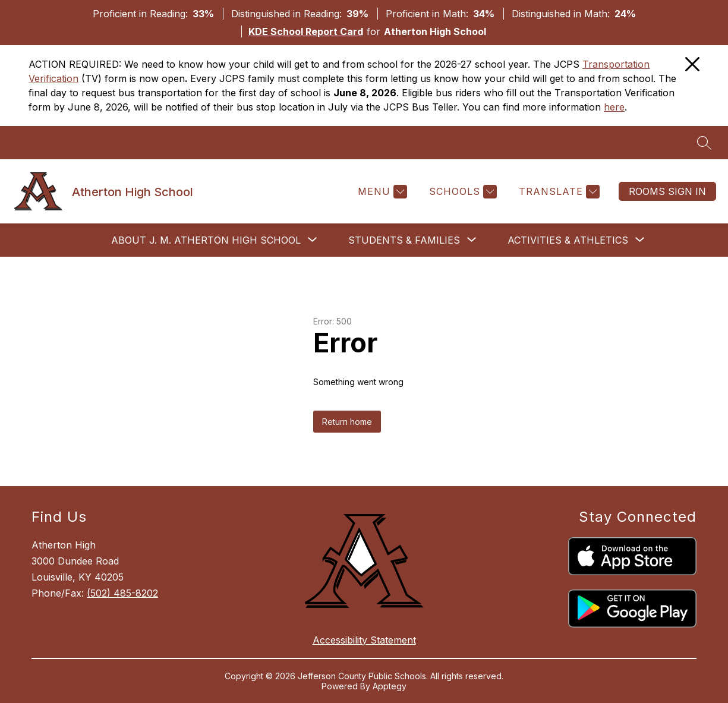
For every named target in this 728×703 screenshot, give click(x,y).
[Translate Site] (558, 192)
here (614, 107)
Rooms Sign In (667, 191)
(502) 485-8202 (122, 593)
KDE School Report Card (306, 31)
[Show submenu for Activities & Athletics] (568, 240)
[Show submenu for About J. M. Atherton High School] (206, 240)
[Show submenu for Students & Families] (404, 240)
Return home (347, 422)
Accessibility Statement (364, 640)
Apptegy (390, 686)
